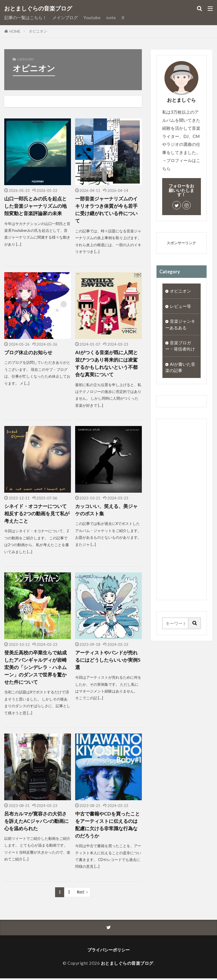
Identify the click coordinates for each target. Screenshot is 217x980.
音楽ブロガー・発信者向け (180, 347)
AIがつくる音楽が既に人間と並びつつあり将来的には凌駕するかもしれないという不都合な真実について (108, 364)
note (111, 18)
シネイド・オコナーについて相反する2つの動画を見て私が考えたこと (37, 514)
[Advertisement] (182, 511)
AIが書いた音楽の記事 (180, 368)
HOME (15, 31)
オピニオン (38, 31)
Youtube (92, 18)
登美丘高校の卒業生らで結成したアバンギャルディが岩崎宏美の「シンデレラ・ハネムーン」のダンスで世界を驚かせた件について (37, 668)
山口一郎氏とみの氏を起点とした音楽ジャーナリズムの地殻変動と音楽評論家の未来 (37, 206)
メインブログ (65, 18)
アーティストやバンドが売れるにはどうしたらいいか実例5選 (108, 661)
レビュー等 (180, 306)
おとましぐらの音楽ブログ (38, 8)
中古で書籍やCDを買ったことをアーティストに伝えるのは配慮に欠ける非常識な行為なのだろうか (108, 826)
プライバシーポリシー (108, 951)
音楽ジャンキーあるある (180, 325)
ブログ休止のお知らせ (30, 353)
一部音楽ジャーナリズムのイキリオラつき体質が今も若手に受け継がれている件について (108, 210)
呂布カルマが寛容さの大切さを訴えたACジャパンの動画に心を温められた (37, 822)
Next (81, 894)
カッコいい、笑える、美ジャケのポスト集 (108, 510)
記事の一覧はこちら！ (25, 18)
